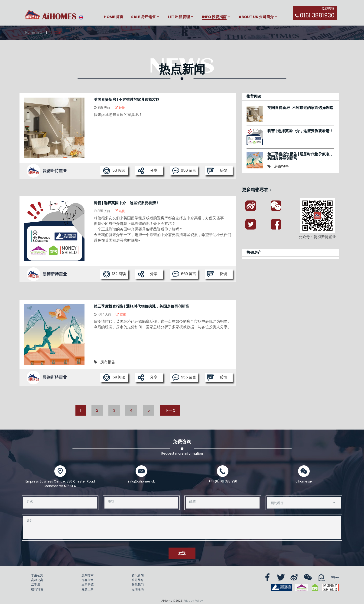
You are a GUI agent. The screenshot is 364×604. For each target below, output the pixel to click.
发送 (182, 553)
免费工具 (88, 589)
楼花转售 (37, 589)
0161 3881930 (317, 15)
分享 (147, 171)
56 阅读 (114, 171)
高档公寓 (37, 580)
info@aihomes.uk (141, 481)
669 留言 (184, 274)
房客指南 (88, 580)
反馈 (217, 171)
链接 (120, 108)
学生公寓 (37, 575)
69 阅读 (114, 377)
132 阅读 (114, 274)
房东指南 (88, 575)
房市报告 (108, 362)
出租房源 (88, 585)
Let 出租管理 (179, 17)
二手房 (36, 585)
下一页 (170, 410)
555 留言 (184, 377)
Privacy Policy (193, 601)
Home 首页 (114, 17)
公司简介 (138, 580)
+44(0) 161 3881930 (223, 481)
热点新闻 (56, 33)
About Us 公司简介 (256, 17)
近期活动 (138, 589)
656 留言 (184, 171)
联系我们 (138, 585)
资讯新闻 (138, 575)
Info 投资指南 (214, 17)
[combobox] (304, 503)
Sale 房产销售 (143, 17)
